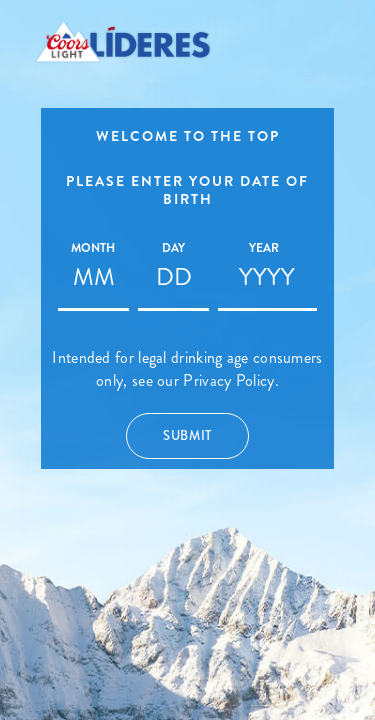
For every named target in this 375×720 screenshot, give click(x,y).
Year (264, 248)
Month (93, 248)
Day (173, 248)
